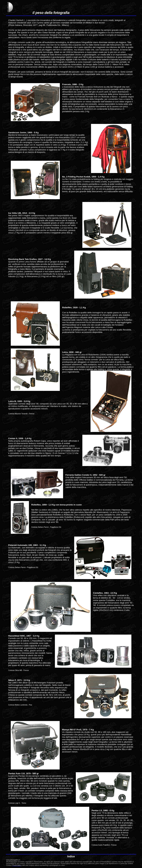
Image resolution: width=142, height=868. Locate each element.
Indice (71, 856)
